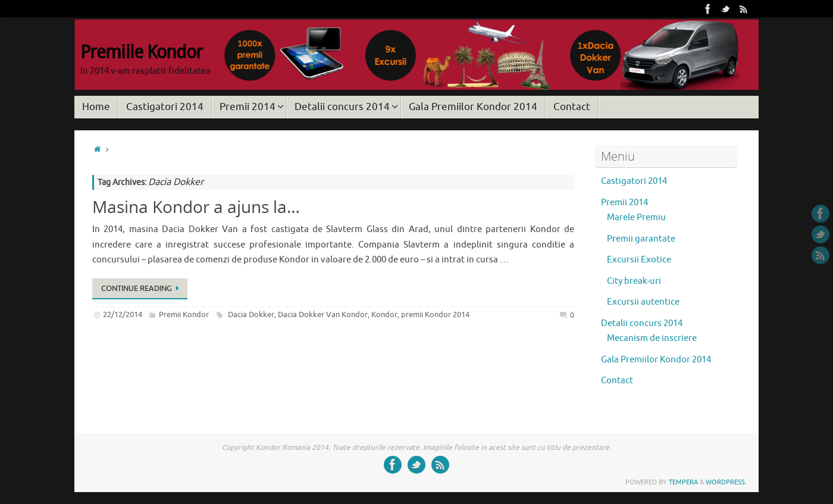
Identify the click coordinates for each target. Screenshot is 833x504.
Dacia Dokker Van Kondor (323, 314)
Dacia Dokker (251, 314)
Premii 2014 (624, 203)
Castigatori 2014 (634, 181)
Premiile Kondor (142, 52)
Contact (617, 381)
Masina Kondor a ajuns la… (196, 206)
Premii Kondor (184, 314)
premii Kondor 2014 (435, 314)
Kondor (384, 314)
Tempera (683, 482)
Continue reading (142, 288)
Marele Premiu (636, 217)
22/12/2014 (123, 314)
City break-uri (634, 281)
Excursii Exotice (639, 260)
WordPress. (726, 482)
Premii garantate (641, 239)
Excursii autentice (643, 302)
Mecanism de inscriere (652, 338)
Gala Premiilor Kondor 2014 (656, 360)
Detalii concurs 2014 (642, 323)
